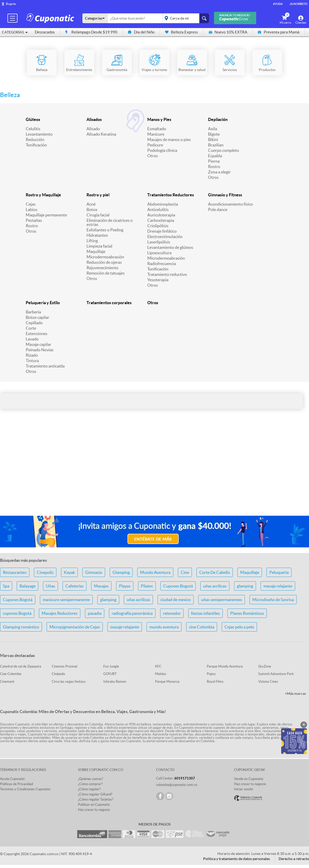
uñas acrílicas (138, 600)
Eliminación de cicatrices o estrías (110, 222)
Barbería (33, 312)
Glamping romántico (21, 627)
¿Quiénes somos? (91, 779)
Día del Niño (141, 32)
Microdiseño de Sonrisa (273, 600)
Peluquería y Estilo (43, 303)
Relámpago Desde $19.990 (91, 32)
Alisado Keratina (101, 134)
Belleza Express (182, 32)
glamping (245, 586)
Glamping (121, 572)
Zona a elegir (219, 172)
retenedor (172, 613)
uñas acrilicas (215, 586)
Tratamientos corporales (109, 303)
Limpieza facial (99, 246)
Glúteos (33, 119)
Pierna (214, 161)
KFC (158, 666)
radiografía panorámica (132, 613)
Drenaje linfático (162, 231)
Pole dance (218, 209)
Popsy (211, 674)
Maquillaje (96, 251)
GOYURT (110, 674)
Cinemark (7, 682)
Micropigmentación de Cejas (75, 627)
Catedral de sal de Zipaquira (21, 666)
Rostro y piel (98, 195)
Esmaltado (157, 129)
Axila (213, 129)
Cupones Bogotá (178, 586)
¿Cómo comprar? (90, 784)
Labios (32, 209)
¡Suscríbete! (299, 4)
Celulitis (33, 129)
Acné (91, 204)
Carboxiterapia (161, 220)
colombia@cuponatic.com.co (177, 785)
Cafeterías (75, 586)
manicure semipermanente (66, 600)
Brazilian (216, 145)
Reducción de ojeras (104, 262)
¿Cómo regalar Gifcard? (95, 794)
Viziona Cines (268, 682)
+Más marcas (295, 694)
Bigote (214, 134)
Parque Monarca (167, 682)
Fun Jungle (111, 666)
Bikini (213, 139)
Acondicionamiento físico (230, 204)
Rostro (214, 166)
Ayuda (278, 4)
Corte (31, 328)
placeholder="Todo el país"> (185, 18)
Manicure (156, 134)
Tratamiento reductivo (167, 274)
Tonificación (36, 145)
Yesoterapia (158, 280)
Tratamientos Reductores (171, 195)
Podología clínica (162, 150)
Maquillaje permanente (46, 215)
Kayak (69, 572)
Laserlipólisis (159, 242)
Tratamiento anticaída (45, 366)
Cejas (31, 204)
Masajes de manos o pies (169, 139)
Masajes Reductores (60, 613)
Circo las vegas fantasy (69, 682)
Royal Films (215, 682)
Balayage (28, 586)
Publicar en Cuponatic (94, 805)
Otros (153, 156)
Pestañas (34, 220)
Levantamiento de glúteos (170, 247)
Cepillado (34, 323)
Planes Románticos (247, 613)
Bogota (11, 4)
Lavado (32, 339)
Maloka (161, 674)
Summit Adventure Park (276, 674)
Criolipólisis (158, 226)
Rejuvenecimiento (102, 268)
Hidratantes (97, 235)
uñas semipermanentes (222, 600)
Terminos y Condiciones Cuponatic (25, 789)
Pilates (147, 586)
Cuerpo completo (224, 150)
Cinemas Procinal (65, 666)
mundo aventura (164, 627)
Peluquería (279, 572)
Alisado (93, 129)
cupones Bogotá (17, 613)
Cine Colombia (11, 674)
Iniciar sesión (244, 789)
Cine (185, 572)
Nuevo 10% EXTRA (228, 32)
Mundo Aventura (155, 572)
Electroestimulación (165, 236)
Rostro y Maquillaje (43, 195)
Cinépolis (58, 674)
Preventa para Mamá (279, 32)
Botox (92, 209)
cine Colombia (202, 627)
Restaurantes (15, 572)
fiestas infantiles (205, 613)
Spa (6, 586)
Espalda (215, 156)
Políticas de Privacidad (16, 784)
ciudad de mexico (176, 600)
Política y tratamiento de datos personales (237, 859)
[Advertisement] (154, 471)
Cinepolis (45, 572)
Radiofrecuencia (162, 264)
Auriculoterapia (161, 215)
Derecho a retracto (294, 859)
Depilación (218, 119)
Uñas (50, 586)
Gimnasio (94, 572)
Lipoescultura (159, 253)
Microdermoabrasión (105, 257)
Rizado (32, 355)
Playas (125, 586)
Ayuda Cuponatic (12, 779)
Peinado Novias (40, 350)
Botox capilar (37, 317)
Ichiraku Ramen (115, 682)
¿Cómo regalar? (89, 789)
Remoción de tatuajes (106, 273)
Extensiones (37, 334)
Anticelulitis (158, 209)
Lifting (92, 241)
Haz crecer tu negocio (94, 810)
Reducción (35, 139)
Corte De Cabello (215, 572)
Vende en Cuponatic (249, 779)
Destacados (45, 32)
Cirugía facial (98, 215)
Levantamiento (39, 134)
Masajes (101, 586)
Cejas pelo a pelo (239, 627)
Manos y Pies (159, 119)
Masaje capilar (38, 344)
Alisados (94, 119)
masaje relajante (278, 586)
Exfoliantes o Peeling (105, 230)
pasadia (95, 613)
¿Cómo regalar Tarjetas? (96, 799)
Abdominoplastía (163, 204)
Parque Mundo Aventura (225, 666)
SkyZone (265, 666)
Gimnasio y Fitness (225, 195)
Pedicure (155, 145)
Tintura (32, 361)
